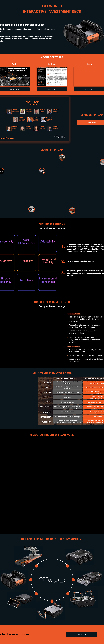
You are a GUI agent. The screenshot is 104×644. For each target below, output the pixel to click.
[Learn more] (52, 89)
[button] (82, 634)
